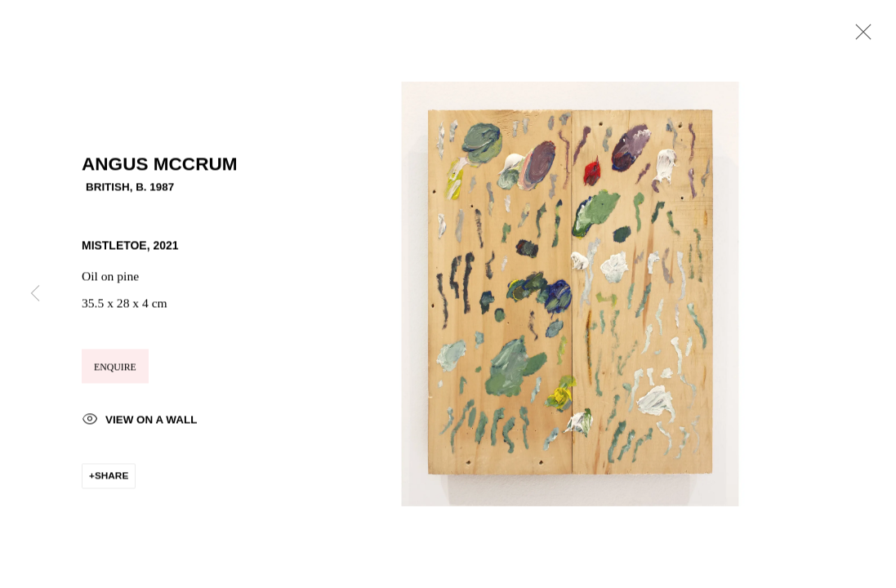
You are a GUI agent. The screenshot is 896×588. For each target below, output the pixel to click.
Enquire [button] (115, 370)
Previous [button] (35, 294)
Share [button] (111, 478)
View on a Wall (139, 423)
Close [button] (859, 37)
